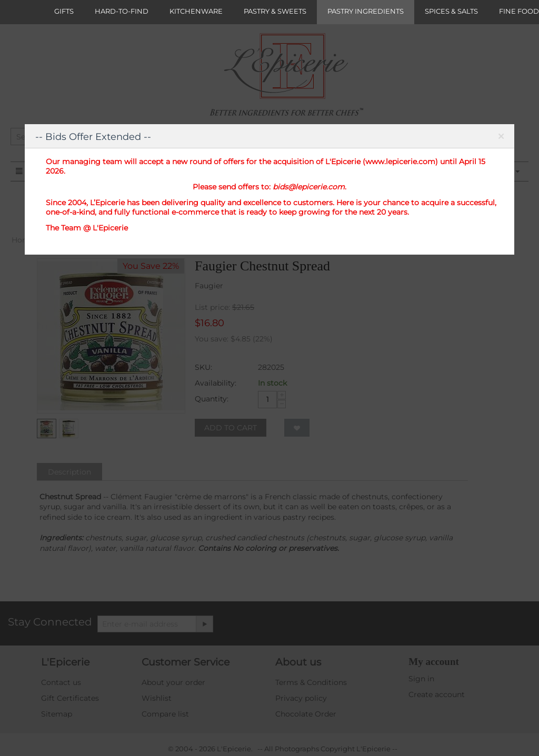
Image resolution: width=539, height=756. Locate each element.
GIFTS (64, 11)
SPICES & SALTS (451, 11)
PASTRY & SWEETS (275, 11)
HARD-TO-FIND (122, 11)
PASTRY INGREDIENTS (366, 11)
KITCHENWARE (196, 11)
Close (501, 138)
